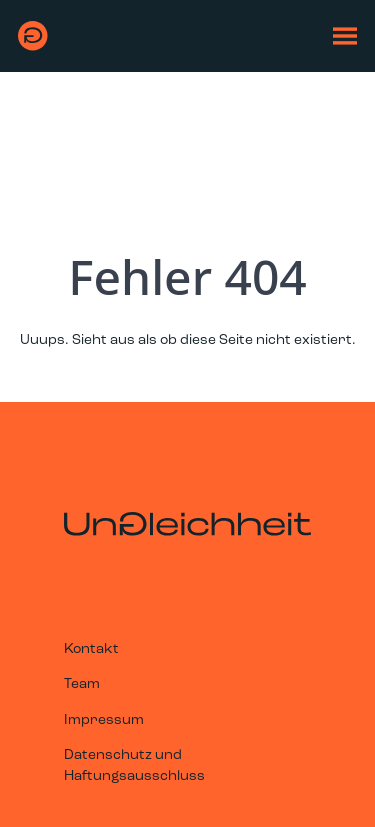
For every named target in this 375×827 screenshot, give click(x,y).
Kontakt (91, 649)
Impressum (104, 720)
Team (82, 684)
